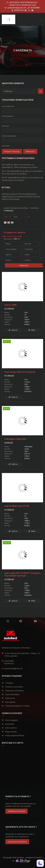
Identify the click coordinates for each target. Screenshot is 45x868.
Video (32, 330)
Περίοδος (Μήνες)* (9, 136)
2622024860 (34, 8)
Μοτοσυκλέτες (9, 728)
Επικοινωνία (8, 698)
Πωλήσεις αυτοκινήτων (13, 687)
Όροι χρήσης (9, 702)
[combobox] (7, 216)
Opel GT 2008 (10, 305)
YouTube (35, 621)
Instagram (8, 621)
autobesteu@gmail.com (17, 8)
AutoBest (20, 857)
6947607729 (18, 10)
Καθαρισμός (30, 151)
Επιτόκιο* (6, 126)
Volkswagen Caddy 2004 (15, 439)
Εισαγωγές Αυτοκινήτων (17, 842)
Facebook (21, 621)
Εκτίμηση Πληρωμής (12, 151)
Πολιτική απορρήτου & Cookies (16, 706)
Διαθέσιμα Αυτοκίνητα (16, 811)
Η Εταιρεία (7, 683)
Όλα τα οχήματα (10, 720)
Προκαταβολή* (8, 116)
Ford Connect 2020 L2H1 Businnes (20, 372)
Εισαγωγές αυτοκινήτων (13, 691)
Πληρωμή (6, 146)
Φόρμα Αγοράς (9, 732)
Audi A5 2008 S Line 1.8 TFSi (17, 506)
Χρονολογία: (8, 239)
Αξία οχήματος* (8, 106)
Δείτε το (13, 330)
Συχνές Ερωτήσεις (11, 694)
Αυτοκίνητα (8, 724)
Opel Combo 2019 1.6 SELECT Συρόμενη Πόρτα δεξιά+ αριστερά (22, 574)
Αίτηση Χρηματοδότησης (13, 735)
